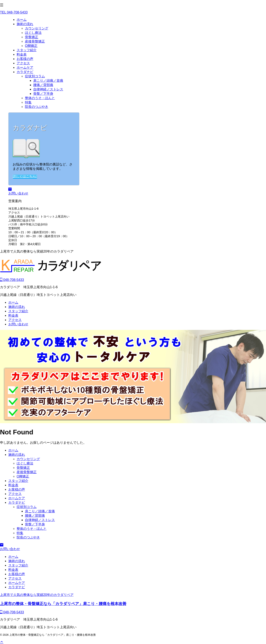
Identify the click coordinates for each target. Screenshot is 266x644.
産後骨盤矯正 (27, 472)
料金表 (13, 315)
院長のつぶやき (28, 537)
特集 (20, 533)
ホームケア (17, 498)
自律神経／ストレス (40, 520)
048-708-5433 (12, 280)
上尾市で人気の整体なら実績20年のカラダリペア (37, 595)
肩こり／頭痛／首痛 (40, 511)
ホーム (13, 302)
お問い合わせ (18, 324)
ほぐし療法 (25, 463)
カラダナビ (17, 502)
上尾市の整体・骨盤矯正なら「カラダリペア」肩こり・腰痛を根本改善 (63, 604)
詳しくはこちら (25, 176)
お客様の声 (17, 489)
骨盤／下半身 (35, 524)
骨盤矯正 (23, 468)
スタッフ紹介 (18, 311)
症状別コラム (27, 507)
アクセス (15, 320)
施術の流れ (17, 307)
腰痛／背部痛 (35, 516)
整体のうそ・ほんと (32, 529)
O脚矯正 (23, 476)
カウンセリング (28, 459)
